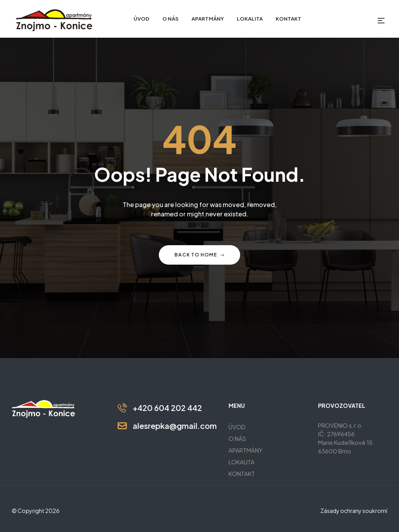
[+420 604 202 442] (122, 408)
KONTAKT (242, 473)
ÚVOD (237, 427)
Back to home (199, 255)
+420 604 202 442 (167, 408)
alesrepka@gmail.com (175, 426)
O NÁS (237, 438)
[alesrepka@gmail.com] (122, 426)
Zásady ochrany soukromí (354, 511)
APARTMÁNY (245, 450)
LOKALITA (242, 462)
